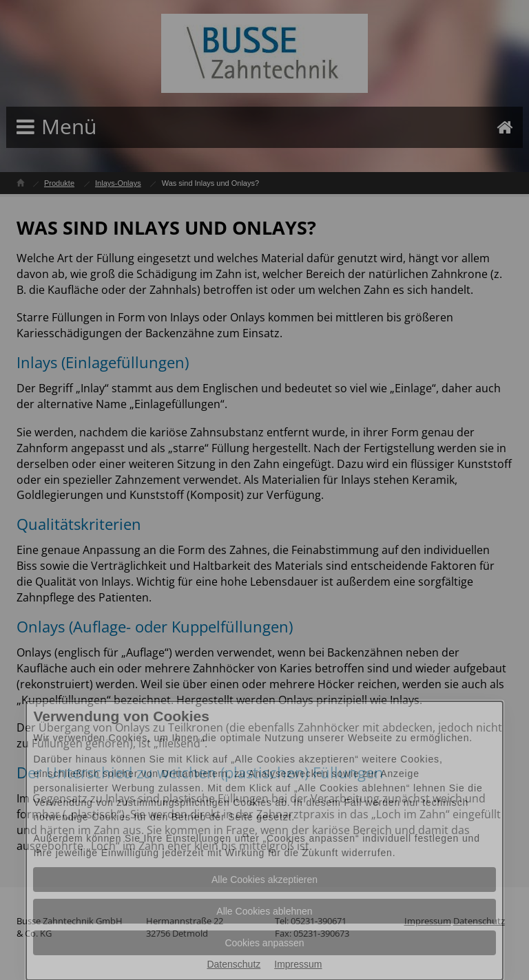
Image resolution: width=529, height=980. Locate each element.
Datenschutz (234, 964)
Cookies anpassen (264, 943)
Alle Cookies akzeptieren (264, 880)
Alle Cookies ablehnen (264, 911)
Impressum (298, 964)
